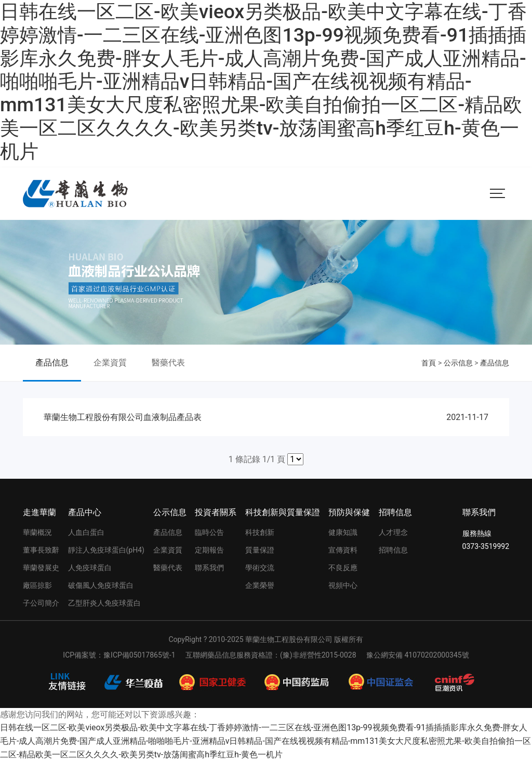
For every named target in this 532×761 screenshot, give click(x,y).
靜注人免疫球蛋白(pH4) (106, 550)
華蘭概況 (37, 532)
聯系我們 (209, 568)
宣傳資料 (343, 550)
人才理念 (393, 532)
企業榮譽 (260, 585)
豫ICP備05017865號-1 (139, 655)
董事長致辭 (41, 550)
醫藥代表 (168, 363)
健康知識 (343, 532)
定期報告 (209, 550)
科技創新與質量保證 (283, 512)
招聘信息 (395, 512)
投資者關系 (216, 512)
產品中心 (85, 512)
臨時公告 (209, 532)
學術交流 (260, 568)
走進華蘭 (39, 512)
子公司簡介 (41, 603)
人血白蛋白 (86, 532)
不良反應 (343, 568)
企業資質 (110, 363)
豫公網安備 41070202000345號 (418, 655)
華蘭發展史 (41, 568)
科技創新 (260, 532)
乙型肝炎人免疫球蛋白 (104, 603)
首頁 (429, 363)
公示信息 (458, 363)
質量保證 (260, 550)
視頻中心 (343, 585)
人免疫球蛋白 (90, 568)
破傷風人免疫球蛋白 (101, 585)
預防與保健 (349, 512)
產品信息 (52, 363)
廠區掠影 (37, 585)
